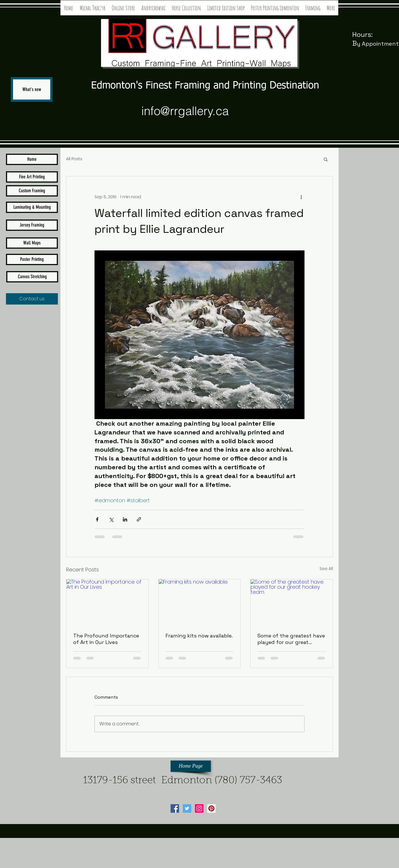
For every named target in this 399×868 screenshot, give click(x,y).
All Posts (74, 159)
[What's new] (32, 89)
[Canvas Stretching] (32, 277)
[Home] (32, 159)
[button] (326, 159)
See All (326, 569)
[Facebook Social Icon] (175, 808)
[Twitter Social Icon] (187, 808)
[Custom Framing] (32, 191)
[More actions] (301, 197)
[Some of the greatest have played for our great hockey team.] (292, 602)
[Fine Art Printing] (32, 177)
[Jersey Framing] (32, 225)
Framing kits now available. (199, 636)
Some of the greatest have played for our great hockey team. (291, 639)
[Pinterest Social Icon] (211, 808)
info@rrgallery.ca (185, 111)
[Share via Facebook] (97, 519)
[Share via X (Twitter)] (111, 519)
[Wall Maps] (32, 243)
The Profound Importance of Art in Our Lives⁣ (106, 639)
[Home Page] (191, 766)
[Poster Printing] (32, 259)
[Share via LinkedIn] (125, 519)
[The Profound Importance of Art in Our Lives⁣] (107, 602)
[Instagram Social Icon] (199, 808)
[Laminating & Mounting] (32, 207)
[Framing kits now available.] (200, 602)
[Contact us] (32, 299)
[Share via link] (139, 519)
